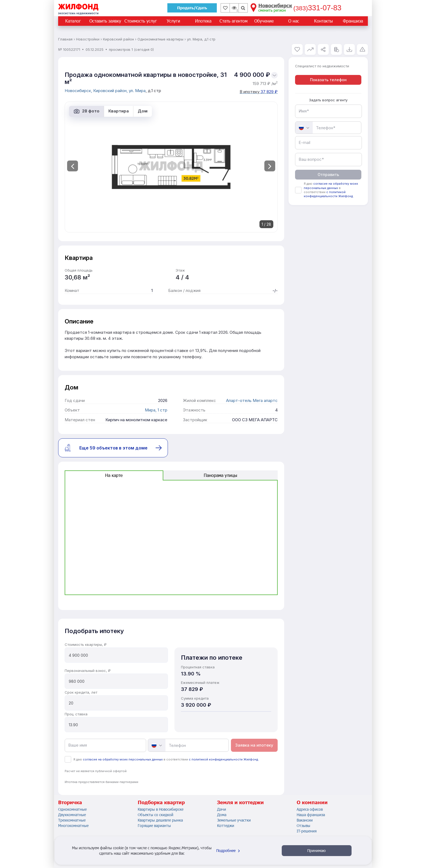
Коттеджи (226, 825)
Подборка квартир (161, 802)
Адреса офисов (310, 809)
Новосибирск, (79, 91)
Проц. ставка (76, 714)
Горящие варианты (154, 825)
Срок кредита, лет (81, 692)
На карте (114, 475)
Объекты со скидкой (156, 815)
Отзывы (303, 825)
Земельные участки (234, 820)
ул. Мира (137, 91)
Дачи (222, 809)
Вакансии (305, 820)
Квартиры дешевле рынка (160, 820)
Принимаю (317, 850)
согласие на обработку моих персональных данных (123, 759)
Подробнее (229, 850)
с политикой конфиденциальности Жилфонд (223, 759)
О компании (312, 802)
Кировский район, (111, 91)
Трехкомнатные (72, 820)
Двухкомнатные (72, 815)
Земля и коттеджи (240, 802)
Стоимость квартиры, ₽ (86, 644)
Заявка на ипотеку (254, 745)
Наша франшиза (311, 815)
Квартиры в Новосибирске (161, 809)
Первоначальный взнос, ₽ (88, 671)
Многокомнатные (73, 825)
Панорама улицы (220, 475)
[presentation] (73, 166)
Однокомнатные (72, 809)
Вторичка (70, 802)
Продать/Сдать (192, 8)
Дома (222, 815)
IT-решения (307, 831)
